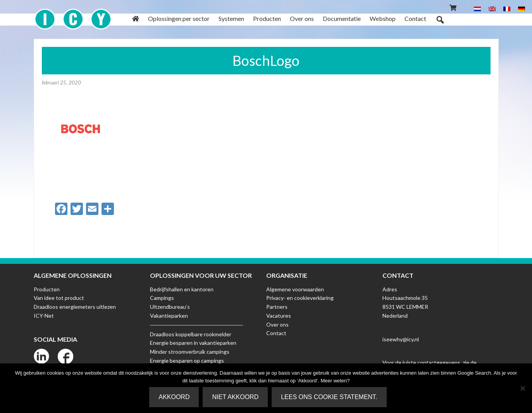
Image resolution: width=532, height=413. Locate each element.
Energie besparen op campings (187, 361)
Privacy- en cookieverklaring (300, 298)
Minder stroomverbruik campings (190, 352)
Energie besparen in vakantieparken (193, 343)
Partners (277, 307)
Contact (276, 333)
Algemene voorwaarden (295, 289)
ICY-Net (44, 316)
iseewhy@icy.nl (401, 339)
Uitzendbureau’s (170, 307)
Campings (162, 298)
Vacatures (279, 316)
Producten (47, 289)
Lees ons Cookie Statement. (329, 397)
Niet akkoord (235, 397)
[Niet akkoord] (522, 388)
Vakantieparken (169, 316)
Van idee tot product (59, 298)
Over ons (277, 324)
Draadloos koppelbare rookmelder (191, 334)
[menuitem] (477, 8)
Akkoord (174, 397)
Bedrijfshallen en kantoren (182, 289)
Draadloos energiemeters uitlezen (75, 307)
